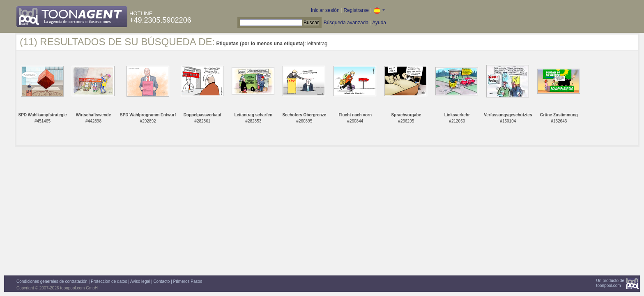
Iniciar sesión (325, 10)
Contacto (161, 281)
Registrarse (356, 10)
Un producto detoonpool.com (610, 283)
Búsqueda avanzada (346, 23)
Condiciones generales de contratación (52, 281)
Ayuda (379, 23)
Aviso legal (140, 281)
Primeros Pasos (188, 281)
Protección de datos (109, 281)
